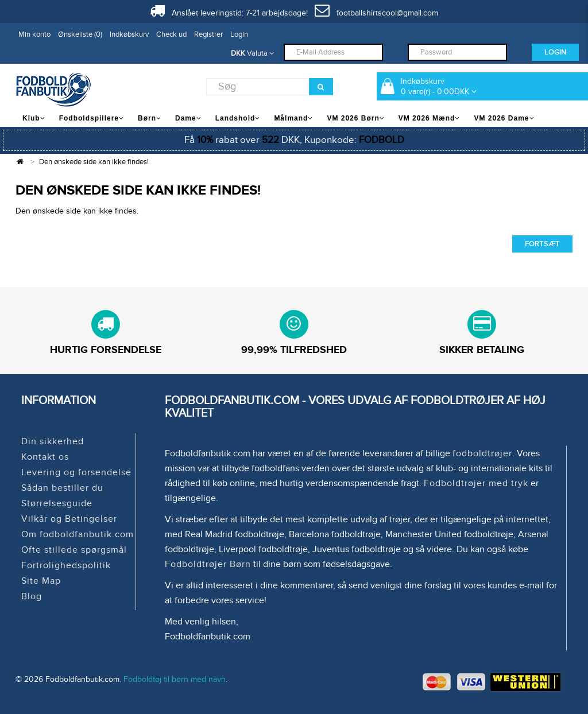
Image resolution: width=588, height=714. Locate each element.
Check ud (171, 34)
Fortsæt (542, 244)
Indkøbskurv (129, 34)
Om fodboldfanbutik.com (78, 534)
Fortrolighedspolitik (66, 565)
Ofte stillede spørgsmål (74, 550)
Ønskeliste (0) (80, 34)
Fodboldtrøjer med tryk (476, 483)
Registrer (208, 34)
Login (239, 34)
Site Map (41, 581)
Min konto (34, 34)
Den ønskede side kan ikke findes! (94, 162)
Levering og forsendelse (76, 472)
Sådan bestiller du (62, 488)
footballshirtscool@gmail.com (376, 13)
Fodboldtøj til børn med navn (175, 679)
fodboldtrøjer (482, 453)
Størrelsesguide (57, 503)
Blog (32, 596)
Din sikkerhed (53, 441)
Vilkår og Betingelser (69, 519)
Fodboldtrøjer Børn (208, 564)
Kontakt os (45, 457)
